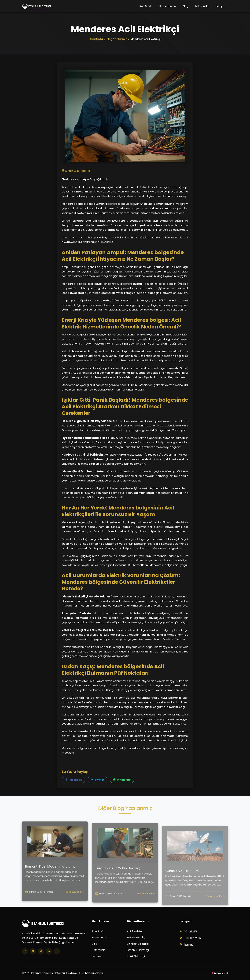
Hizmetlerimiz (168, 6)
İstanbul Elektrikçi (138, 950)
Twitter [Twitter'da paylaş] (97, 780)
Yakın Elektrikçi (136, 937)
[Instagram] (33, 951)
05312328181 (191, 932)
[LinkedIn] (49, 951)
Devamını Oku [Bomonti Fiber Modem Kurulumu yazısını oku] (75, 906)
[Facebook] (25, 951)
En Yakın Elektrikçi (138, 944)
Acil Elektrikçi (135, 931)
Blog (185, 6)
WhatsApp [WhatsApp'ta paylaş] (122, 780)
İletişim (221, 6)
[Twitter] (41, 951)
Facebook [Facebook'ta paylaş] (73, 780)
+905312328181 (193, 938)
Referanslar (202, 6)
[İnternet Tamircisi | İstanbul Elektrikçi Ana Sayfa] (37, 6)
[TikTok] (57, 951)
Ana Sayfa (146, 6)
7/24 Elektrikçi (136, 956)
